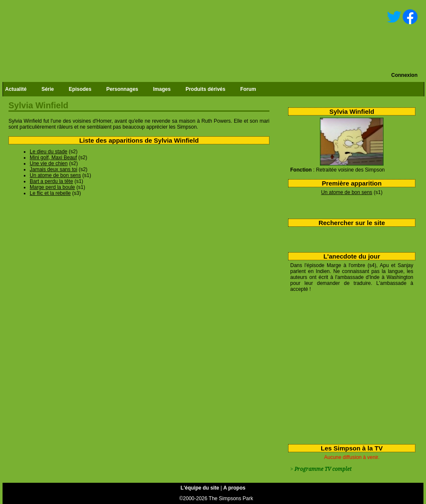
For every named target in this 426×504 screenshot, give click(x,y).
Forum (248, 89)
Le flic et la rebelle (50, 193)
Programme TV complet (323, 469)
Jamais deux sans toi (53, 169)
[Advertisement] (349, 366)
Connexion (404, 75)
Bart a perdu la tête (51, 181)
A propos (234, 488)
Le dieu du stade (49, 152)
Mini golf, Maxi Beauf (53, 158)
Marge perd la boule (52, 187)
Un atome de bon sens (347, 192)
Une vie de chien (49, 163)
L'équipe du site (200, 488)
